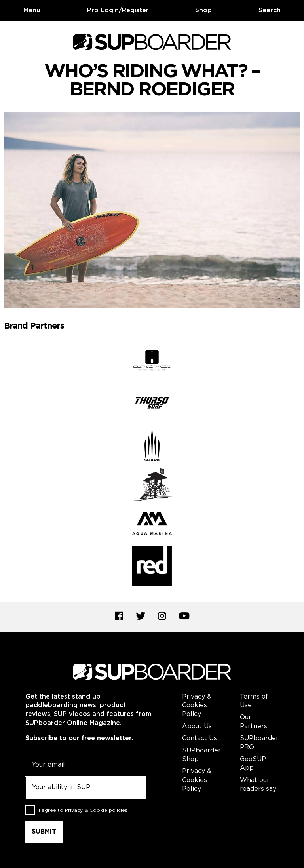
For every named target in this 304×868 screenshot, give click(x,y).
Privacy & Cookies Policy (197, 706)
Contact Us (199, 738)
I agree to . (84, 810)
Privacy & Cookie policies (96, 810)
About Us (197, 726)
